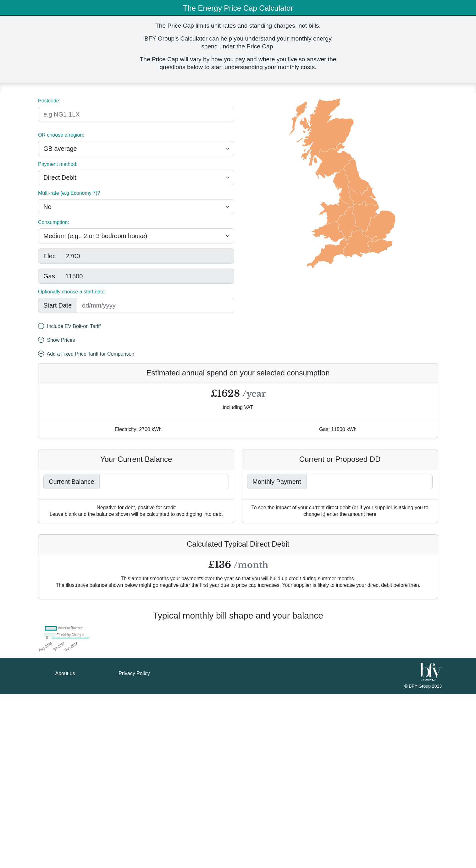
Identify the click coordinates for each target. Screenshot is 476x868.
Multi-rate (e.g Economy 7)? (69, 193)
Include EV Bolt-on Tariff (69, 327)
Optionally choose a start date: (72, 292)
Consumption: (54, 222)
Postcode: (49, 101)
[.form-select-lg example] (136, 149)
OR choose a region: (61, 135)
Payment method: (58, 164)
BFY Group (420, 860)
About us (65, 847)
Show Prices (56, 341)
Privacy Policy (134, 847)
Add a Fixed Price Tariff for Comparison (86, 354)
